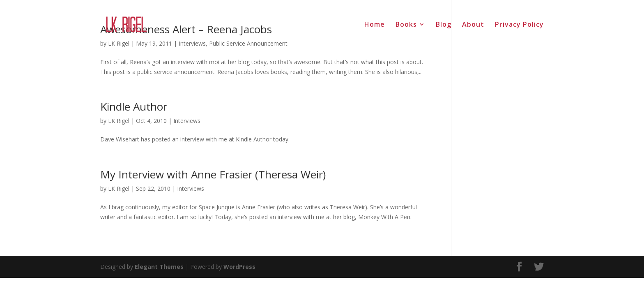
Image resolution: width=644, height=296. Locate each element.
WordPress (239, 267)
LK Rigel (119, 121)
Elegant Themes (159, 267)
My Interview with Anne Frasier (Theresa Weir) (213, 174)
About (473, 25)
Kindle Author (134, 106)
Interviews (187, 121)
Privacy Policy (519, 25)
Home (375, 25)
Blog (444, 25)
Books (406, 25)
